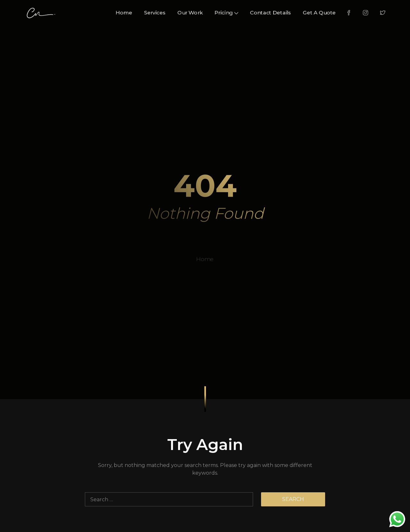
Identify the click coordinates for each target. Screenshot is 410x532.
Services (152, 12)
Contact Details (274, 12)
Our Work (189, 12)
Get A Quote (325, 12)
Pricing (227, 12)
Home (120, 12)
